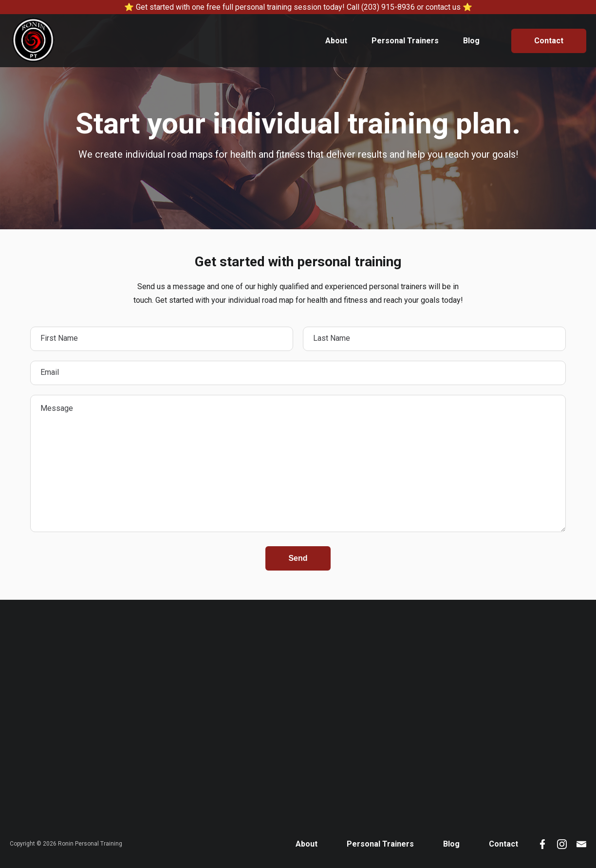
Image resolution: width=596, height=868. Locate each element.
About (336, 41)
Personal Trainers (405, 41)
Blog (471, 41)
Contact (549, 41)
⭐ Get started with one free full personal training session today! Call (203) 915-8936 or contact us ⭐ (298, 7)
